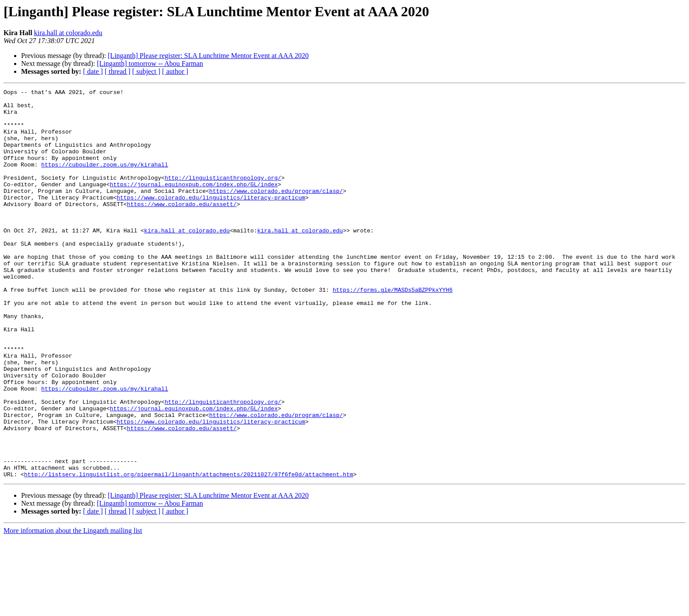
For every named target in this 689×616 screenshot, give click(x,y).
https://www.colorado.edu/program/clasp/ (276, 212)
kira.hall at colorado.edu (68, 33)
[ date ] (93, 71)
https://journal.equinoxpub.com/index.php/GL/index (194, 204)
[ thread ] (118, 71)
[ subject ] (146, 71)
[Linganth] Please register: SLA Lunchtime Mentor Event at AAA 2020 (208, 56)
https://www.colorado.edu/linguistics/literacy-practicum (211, 220)
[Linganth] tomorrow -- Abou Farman (150, 63)
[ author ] (175, 71)
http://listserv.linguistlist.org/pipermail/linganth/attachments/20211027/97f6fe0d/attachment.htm (189, 552)
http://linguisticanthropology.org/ (223, 196)
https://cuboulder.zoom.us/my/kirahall (105, 180)
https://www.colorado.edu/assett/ (182, 228)
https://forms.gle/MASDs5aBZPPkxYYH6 (393, 330)
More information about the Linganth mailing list (73, 608)
